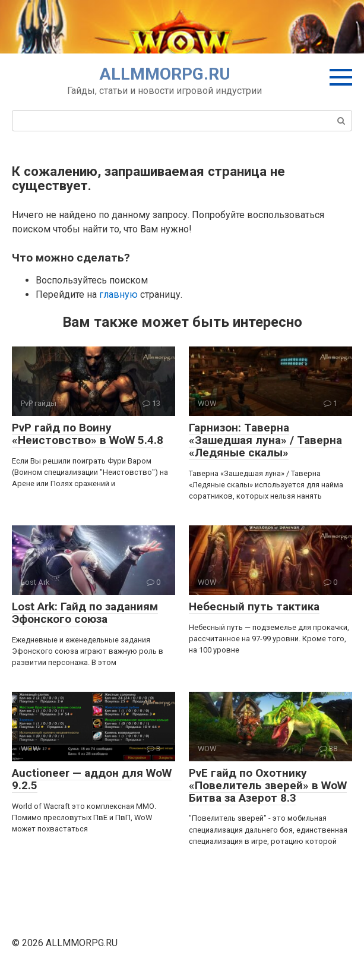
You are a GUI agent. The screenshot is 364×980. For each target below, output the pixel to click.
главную (118, 294)
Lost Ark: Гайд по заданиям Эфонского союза (85, 613)
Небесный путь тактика (254, 606)
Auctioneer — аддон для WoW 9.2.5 (92, 779)
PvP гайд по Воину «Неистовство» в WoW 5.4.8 (88, 434)
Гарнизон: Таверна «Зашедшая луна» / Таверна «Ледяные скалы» (265, 440)
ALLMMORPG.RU (165, 74)
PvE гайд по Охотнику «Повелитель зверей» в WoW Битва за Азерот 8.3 (268, 785)
